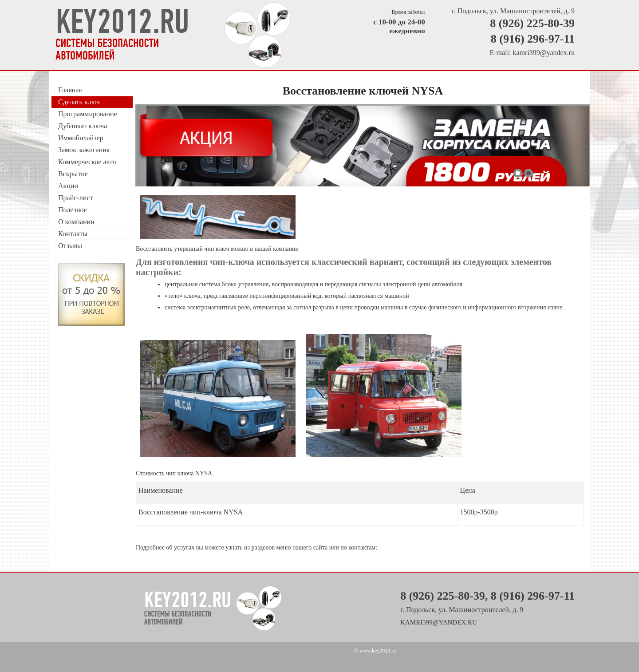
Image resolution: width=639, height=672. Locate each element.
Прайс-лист (75, 198)
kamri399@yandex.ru (544, 53)
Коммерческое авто (87, 162)
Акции (68, 186)
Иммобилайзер (81, 138)
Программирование (88, 114)
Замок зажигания (84, 150)
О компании (76, 222)
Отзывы (70, 246)
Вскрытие (73, 174)
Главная (70, 90)
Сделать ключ (79, 102)
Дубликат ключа (83, 126)
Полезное (73, 210)
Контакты (73, 234)
